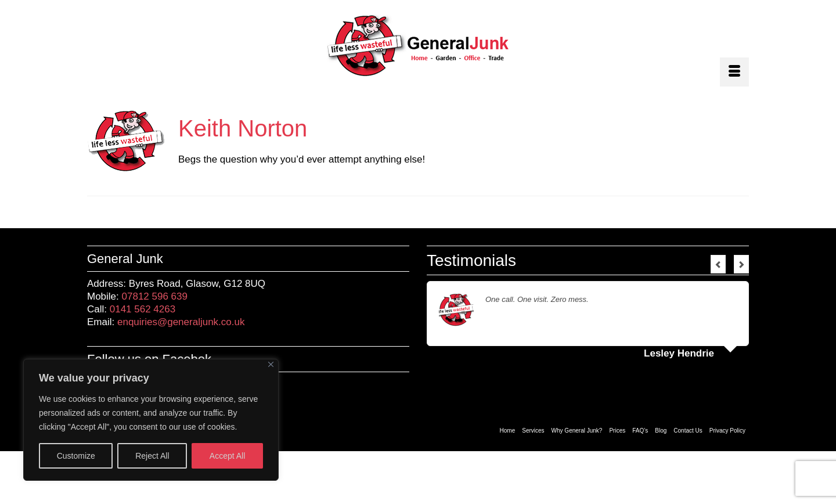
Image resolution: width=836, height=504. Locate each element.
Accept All (227, 456)
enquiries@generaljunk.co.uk (181, 322)
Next (741, 264)
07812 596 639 (155, 296)
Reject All (152, 456)
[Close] (271, 364)
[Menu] (734, 72)
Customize (76, 456)
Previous (718, 264)
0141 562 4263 (143, 309)
